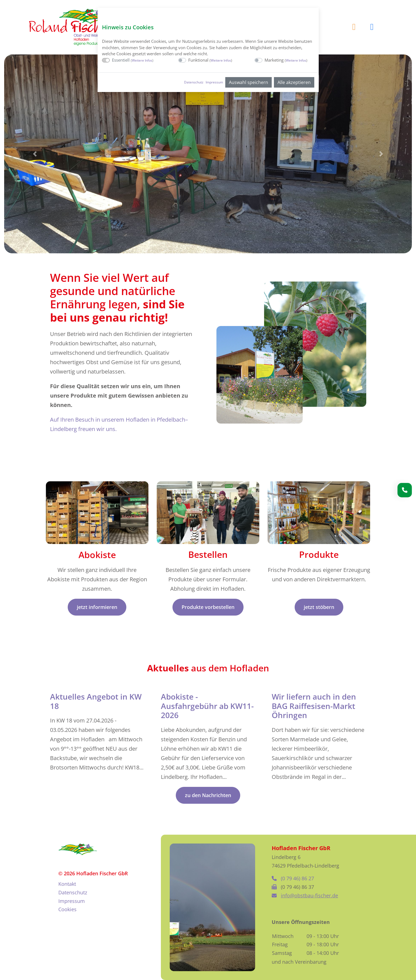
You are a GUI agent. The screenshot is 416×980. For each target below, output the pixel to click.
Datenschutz (194, 82)
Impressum (214, 82)
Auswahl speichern (248, 82)
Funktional (210, 60)
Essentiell (133, 60)
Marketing (286, 60)
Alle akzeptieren (294, 82)
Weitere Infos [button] (142, 60)
